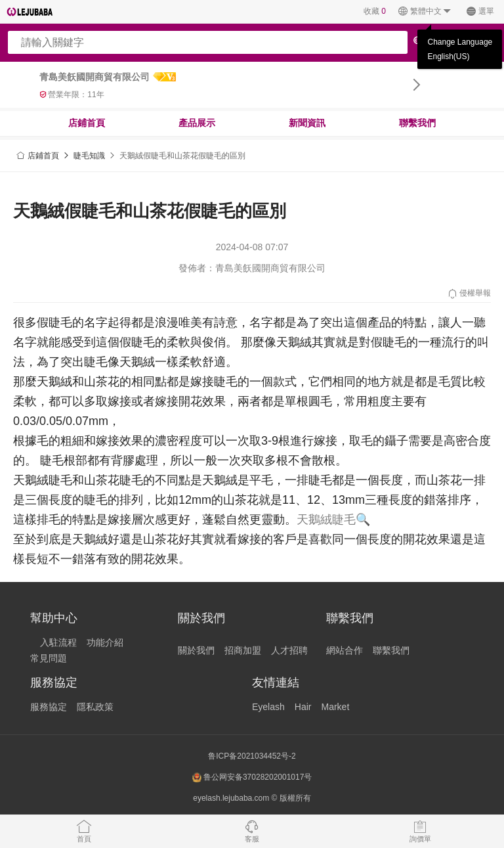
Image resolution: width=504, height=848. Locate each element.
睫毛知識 (89, 156)
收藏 (375, 11)
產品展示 (197, 123)
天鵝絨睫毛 (326, 520)
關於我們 (196, 650)
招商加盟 (243, 650)
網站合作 (345, 650)
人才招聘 (289, 650)
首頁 (84, 831)
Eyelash (268, 707)
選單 (480, 11)
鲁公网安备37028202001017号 (252, 777)
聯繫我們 (417, 123)
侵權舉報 (469, 294)
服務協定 (49, 707)
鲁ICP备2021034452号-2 (252, 756)
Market (335, 707)
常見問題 (49, 658)
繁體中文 (425, 11)
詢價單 (420, 831)
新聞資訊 (307, 123)
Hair (303, 707)
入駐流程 (58, 642)
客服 (252, 831)
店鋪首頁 (87, 123)
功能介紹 (105, 642)
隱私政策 (95, 707)
